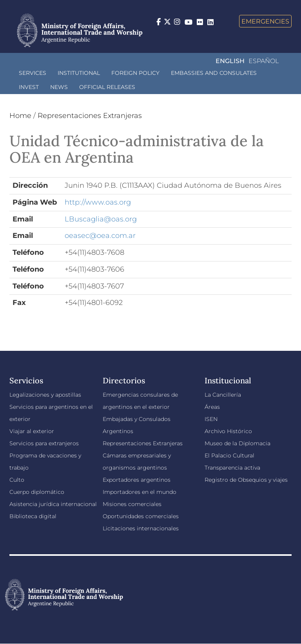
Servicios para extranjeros (44, 443)
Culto (17, 480)
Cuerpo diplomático (37, 492)
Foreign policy (135, 73)
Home (20, 116)
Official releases (107, 87)
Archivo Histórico (228, 431)
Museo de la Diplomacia (238, 443)
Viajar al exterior (32, 431)
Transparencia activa (232, 468)
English (230, 61)
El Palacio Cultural (229, 455)
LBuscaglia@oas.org (101, 219)
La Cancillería (223, 395)
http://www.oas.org (98, 202)
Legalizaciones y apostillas (45, 395)
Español (264, 61)
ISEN (211, 419)
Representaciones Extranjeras (90, 116)
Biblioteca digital (33, 516)
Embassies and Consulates (214, 73)
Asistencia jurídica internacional (53, 504)
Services (33, 73)
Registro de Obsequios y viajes (246, 480)
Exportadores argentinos (137, 480)
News (59, 87)
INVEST (29, 87)
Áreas (212, 407)
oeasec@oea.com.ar (100, 236)
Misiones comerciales (132, 504)
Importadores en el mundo (140, 492)
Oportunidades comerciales (141, 516)
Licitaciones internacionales (141, 528)
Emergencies (265, 21)
